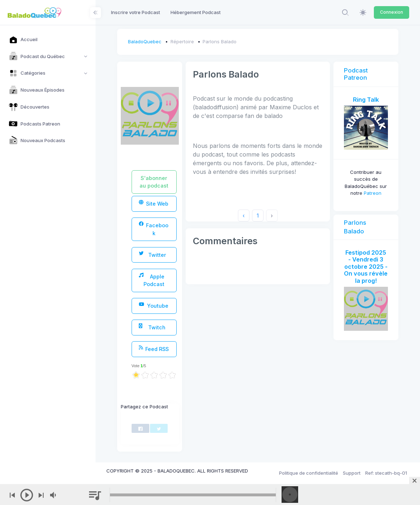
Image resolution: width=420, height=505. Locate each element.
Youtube (153, 305)
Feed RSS (154, 349)
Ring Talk (366, 100)
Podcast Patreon (356, 74)
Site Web (154, 203)
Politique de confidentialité (309, 473)
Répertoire (182, 41)
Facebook (154, 229)
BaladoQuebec (145, 41)
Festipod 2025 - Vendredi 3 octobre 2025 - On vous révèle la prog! (366, 267)
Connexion (392, 12)
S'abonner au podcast (154, 182)
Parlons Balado (220, 41)
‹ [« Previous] (244, 216)
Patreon (373, 193)
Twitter (152, 254)
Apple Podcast (152, 280)
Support (352, 473)
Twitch (152, 327)
